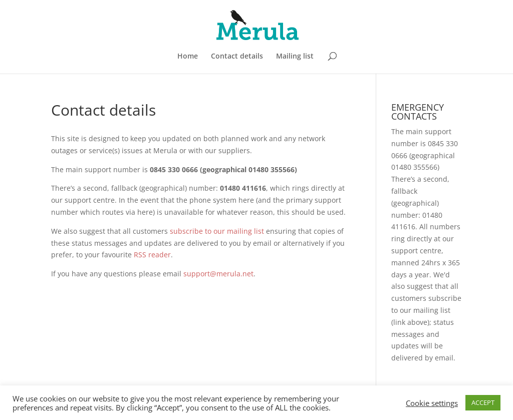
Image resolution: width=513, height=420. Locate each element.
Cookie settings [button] (432, 403)
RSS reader (152, 255)
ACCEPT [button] (483, 402)
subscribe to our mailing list (217, 231)
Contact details (237, 57)
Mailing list (295, 57)
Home (188, 57)
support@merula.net (218, 274)
